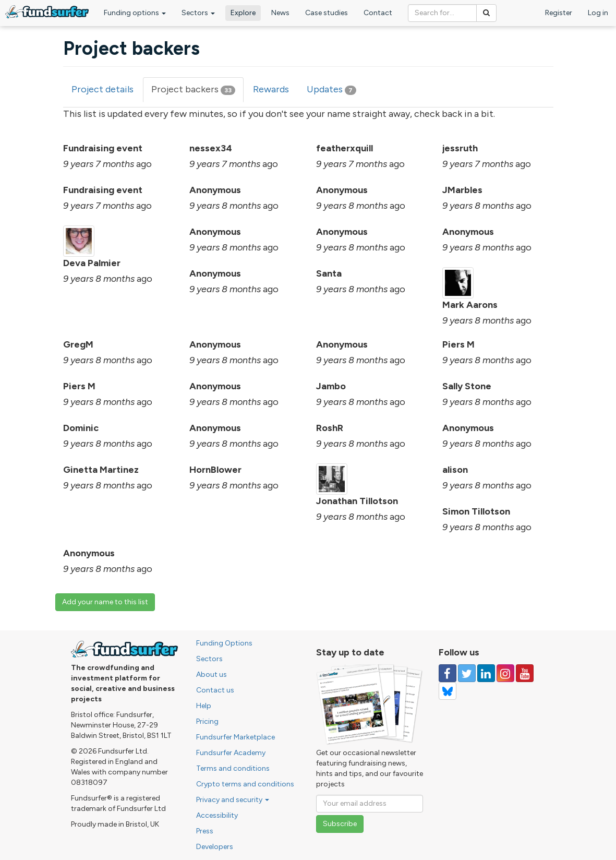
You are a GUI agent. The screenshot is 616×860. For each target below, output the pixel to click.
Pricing (207, 721)
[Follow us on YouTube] (525, 673)
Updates (331, 89)
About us (212, 674)
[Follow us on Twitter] (467, 673)
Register (559, 13)
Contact (378, 13)
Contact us (215, 690)
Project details (102, 89)
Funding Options (224, 643)
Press (205, 831)
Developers (215, 847)
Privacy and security (233, 800)
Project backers (197, 93)
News (280, 13)
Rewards (271, 89)
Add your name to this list (105, 602)
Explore (243, 13)
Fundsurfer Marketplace (235, 737)
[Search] (486, 13)
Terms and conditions (233, 768)
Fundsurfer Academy (231, 753)
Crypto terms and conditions (245, 784)
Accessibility (217, 815)
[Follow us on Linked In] (486, 673)
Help (204, 706)
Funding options (135, 13)
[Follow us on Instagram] (505, 673)
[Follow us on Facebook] (448, 673)
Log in (598, 13)
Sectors (198, 13)
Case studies (327, 13)
